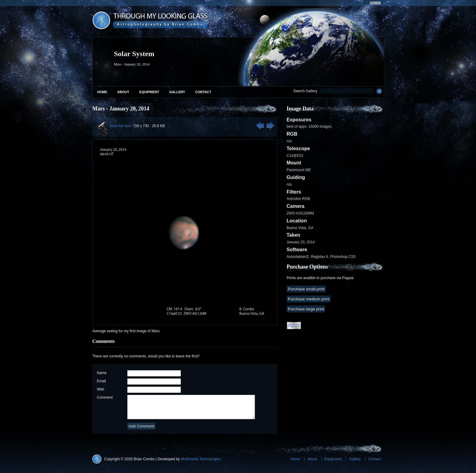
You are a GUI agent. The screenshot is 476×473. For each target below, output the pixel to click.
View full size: (121, 126)
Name (102, 373)
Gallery (177, 92)
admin (375, 3)
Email (101, 381)
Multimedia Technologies (201, 464)
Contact (203, 92)
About (123, 92)
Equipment (149, 92)
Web (100, 389)
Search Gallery (305, 91)
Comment (105, 397)
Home (102, 92)
